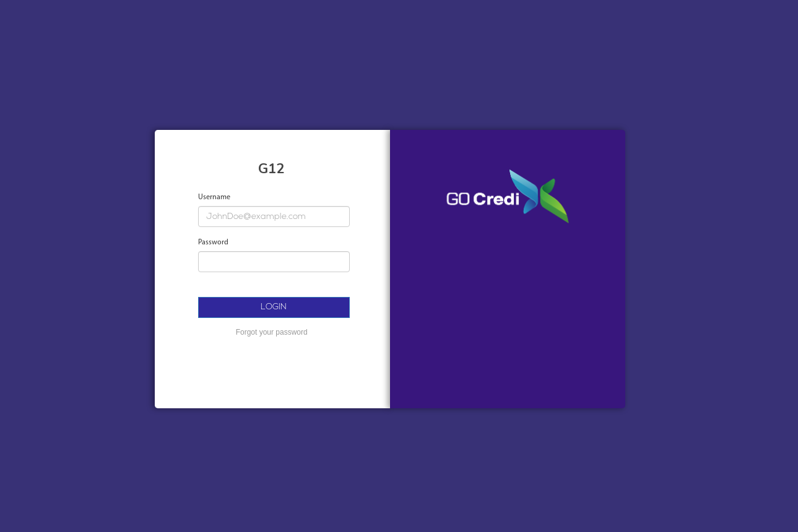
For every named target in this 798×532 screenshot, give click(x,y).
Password (213, 242)
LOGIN (274, 307)
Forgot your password (272, 332)
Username (214, 197)
